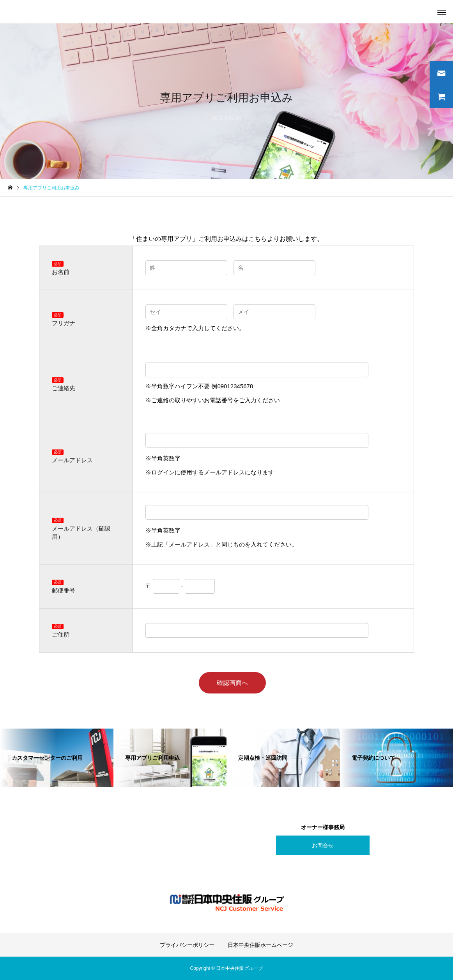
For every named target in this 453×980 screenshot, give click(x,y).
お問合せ (323, 845)
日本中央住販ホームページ (260, 945)
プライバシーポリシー (187, 945)
